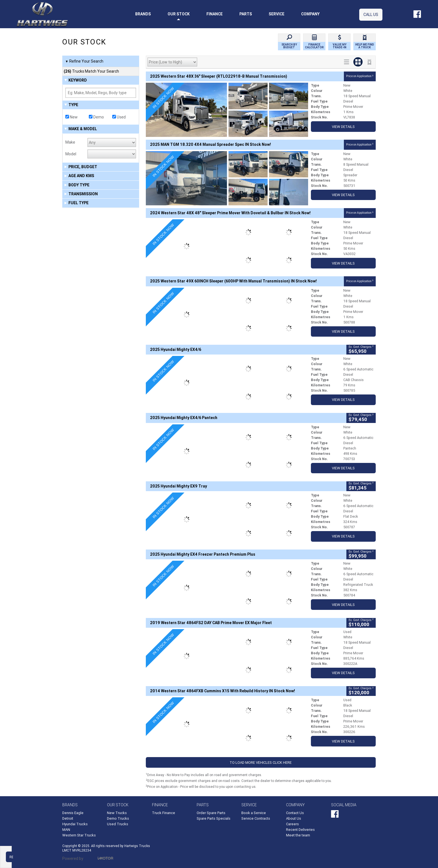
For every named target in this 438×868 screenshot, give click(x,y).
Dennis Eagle (73, 813)
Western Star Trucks (79, 835)
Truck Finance (164, 813)
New (72, 117)
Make (70, 142)
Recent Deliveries (300, 830)
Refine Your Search (84, 61)
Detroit (68, 818)
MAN (66, 830)
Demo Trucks (118, 818)
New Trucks (117, 813)
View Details (343, 127)
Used (119, 117)
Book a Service (254, 813)
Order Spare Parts (211, 813)
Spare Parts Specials (214, 818)
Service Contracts (256, 818)
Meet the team (298, 835)
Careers (292, 824)
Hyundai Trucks (75, 824)
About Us (294, 818)
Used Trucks (118, 824)
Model (71, 154)
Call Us (371, 15)
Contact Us (295, 813)
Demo (96, 117)
